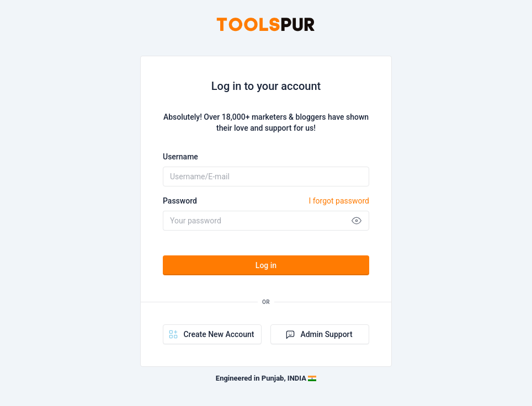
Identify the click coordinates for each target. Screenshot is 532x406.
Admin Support (318, 334)
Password (266, 201)
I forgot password (339, 201)
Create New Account (211, 334)
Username (180, 157)
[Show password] (357, 221)
